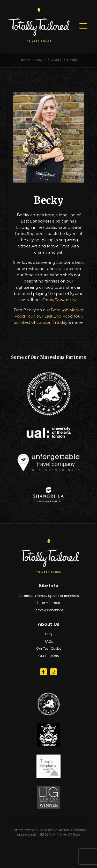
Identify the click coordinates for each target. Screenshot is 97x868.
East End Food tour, (63, 316)
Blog (48, 634)
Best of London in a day (44, 322)
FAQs (49, 641)
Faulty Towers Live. (60, 300)
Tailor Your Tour (48, 603)
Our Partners (48, 656)
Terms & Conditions (49, 610)
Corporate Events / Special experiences (48, 596)
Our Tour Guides (49, 648)
